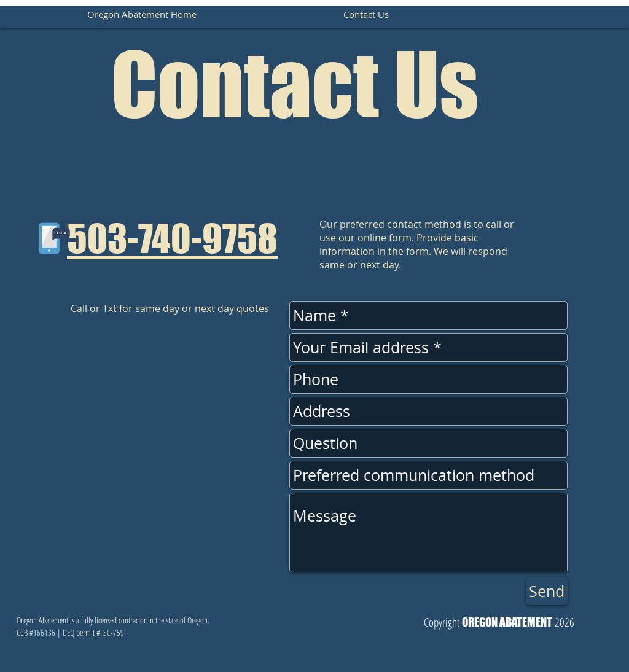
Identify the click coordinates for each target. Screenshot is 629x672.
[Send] (547, 591)
